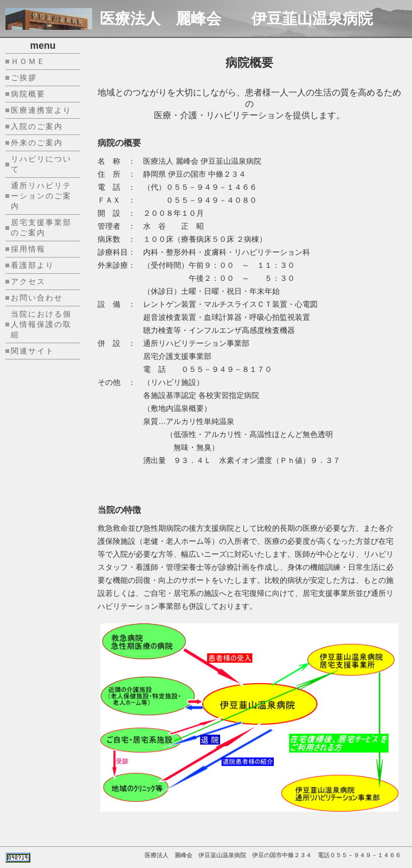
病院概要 (28, 94)
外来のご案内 (37, 143)
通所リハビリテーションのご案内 (41, 196)
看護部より (33, 265)
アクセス (28, 281)
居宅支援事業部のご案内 (41, 227)
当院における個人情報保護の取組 (41, 324)
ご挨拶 (24, 78)
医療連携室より (41, 110)
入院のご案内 (37, 126)
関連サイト (33, 351)
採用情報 (28, 249)
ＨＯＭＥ (28, 61)
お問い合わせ (37, 298)
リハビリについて (41, 164)
